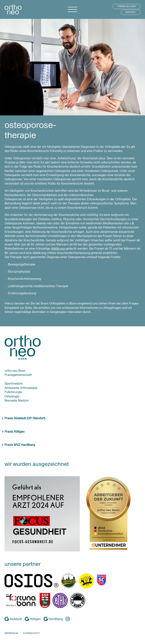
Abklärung (58, 249)
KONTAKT (131, 12)
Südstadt (13, 619)
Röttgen (33, 619)
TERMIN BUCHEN (126, 6)
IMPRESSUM (11, 633)
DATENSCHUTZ (31, 633)
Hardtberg (53, 619)
